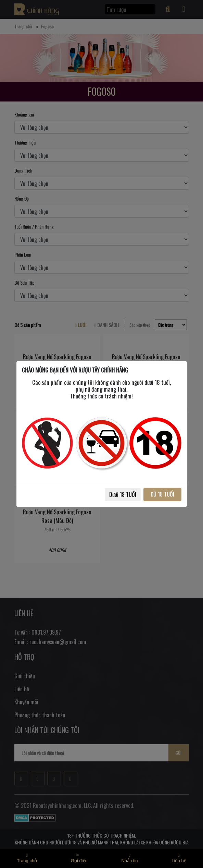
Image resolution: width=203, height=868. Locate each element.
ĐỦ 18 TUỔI (162, 494)
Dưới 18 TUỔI (123, 494)
